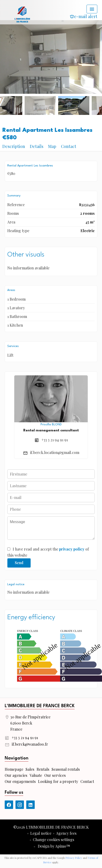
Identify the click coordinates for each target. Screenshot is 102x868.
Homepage (22, 14)
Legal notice (41, 833)
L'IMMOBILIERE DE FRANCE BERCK (40, 706)
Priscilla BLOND (51, 425)
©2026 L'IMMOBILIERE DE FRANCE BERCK (51, 827)
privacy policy (72, 549)
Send (19, 563)
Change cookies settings (53, 840)
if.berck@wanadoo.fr (30, 744)
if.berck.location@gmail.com (55, 452)
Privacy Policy (74, 858)
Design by (53, 846)
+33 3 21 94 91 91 (55, 440)
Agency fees (66, 833)
